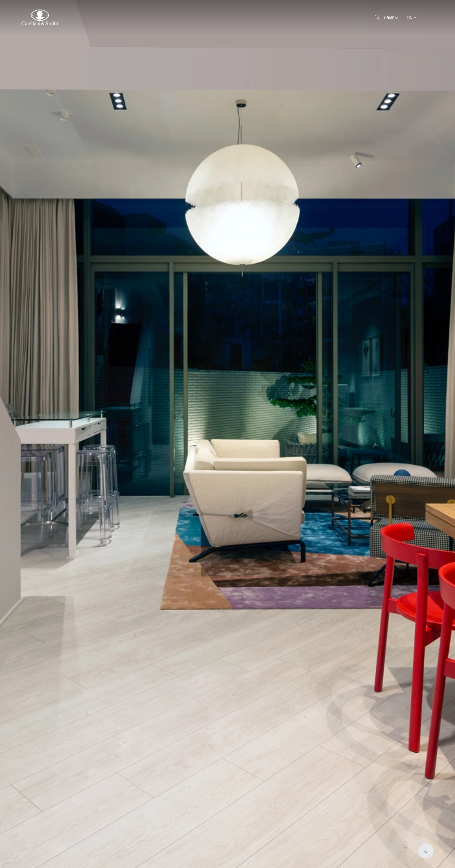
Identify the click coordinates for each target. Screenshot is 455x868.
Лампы (386, 17)
